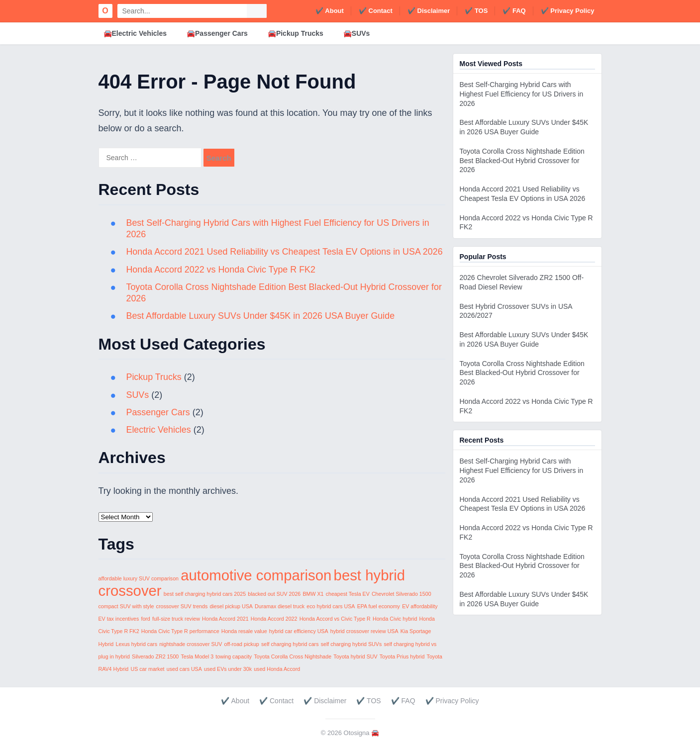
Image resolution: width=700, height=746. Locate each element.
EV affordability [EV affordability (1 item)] (420, 606)
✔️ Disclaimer (429, 11)
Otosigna (357, 733)
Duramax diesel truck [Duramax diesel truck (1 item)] (280, 606)
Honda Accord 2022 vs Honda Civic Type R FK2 (222, 270)
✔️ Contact (376, 11)
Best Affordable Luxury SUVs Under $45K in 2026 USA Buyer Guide (261, 316)
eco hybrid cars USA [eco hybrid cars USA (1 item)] (331, 606)
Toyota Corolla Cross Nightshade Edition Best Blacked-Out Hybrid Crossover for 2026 (522, 161)
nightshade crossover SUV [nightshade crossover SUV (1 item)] (191, 644)
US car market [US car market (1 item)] (147, 669)
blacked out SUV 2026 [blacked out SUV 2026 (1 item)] (274, 594)
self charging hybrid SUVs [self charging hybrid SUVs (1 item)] (351, 644)
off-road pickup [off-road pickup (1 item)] (242, 644)
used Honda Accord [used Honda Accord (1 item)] (277, 669)
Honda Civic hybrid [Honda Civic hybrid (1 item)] (395, 619)
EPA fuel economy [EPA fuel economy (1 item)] (379, 606)
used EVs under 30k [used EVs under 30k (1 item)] (228, 669)
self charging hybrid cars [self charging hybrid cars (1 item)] (290, 644)
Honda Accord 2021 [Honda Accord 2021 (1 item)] (225, 619)
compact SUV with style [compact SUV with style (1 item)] (126, 606)
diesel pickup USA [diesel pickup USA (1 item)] (231, 606)
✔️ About (330, 11)
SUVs (138, 395)
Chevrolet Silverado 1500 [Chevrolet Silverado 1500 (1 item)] (401, 594)
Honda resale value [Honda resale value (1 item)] (244, 631)
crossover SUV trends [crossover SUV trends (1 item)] (182, 606)
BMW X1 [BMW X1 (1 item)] (313, 594)
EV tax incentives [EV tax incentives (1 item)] (119, 619)
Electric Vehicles (159, 430)
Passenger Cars (158, 412)
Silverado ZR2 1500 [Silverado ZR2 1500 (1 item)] (155, 656)
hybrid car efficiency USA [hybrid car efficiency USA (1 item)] (299, 631)
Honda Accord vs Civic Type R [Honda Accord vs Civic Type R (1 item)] (335, 619)
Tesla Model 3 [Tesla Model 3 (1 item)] (197, 656)
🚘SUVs (357, 33)
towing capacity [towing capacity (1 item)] (234, 656)
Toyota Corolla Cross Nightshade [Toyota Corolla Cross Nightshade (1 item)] (293, 656)
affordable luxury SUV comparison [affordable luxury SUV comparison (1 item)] (139, 578)
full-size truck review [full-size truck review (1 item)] (176, 619)
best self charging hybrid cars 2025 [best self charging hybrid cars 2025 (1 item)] (205, 594)
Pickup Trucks (154, 377)
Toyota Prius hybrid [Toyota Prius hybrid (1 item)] (402, 656)
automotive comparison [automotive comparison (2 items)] (256, 575)
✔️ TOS (476, 11)
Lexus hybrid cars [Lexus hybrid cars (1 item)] (136, 644)
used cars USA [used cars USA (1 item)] (184, 669)
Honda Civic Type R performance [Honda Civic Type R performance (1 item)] (180, 631)
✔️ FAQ (514, 11)
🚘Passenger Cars (217, 33)
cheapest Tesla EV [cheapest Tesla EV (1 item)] (348, 594)
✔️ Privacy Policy (568, 11)
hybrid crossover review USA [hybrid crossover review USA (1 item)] (364, 631)
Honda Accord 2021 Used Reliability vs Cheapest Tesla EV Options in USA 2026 (286, 252)
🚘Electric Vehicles (135, 33)
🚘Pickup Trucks (296, 33)
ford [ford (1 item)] (145, 619)
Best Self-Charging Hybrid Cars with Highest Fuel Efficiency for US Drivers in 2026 (522, 94)
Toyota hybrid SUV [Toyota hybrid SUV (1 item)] (355, 656)
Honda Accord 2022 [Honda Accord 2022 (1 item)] (274, 619)
